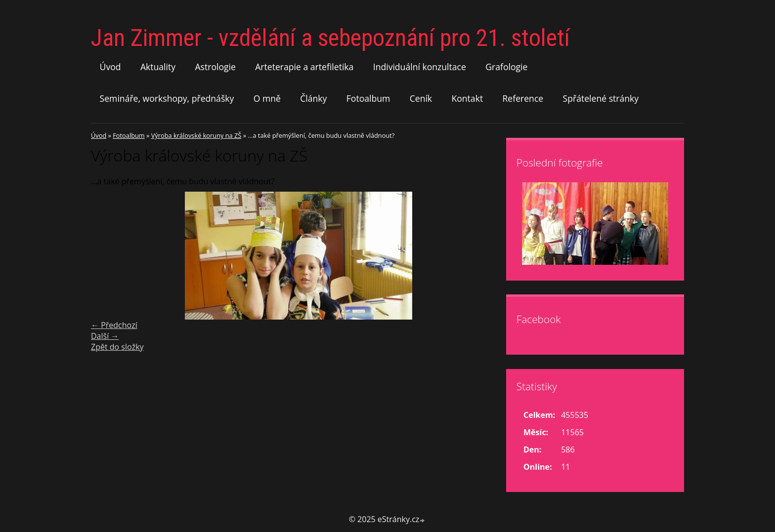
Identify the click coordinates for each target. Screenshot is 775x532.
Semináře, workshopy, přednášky (167, 98)
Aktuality (158, 67)
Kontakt (467, 98)
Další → (105, 336)
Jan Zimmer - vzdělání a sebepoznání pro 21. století (330, 38)
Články (313, 98)
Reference (523, 98)
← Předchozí (114, 325)
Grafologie (506, 67)
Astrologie (215, 67)
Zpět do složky (117, 347)
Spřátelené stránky (601, 98)
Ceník (421, 98)
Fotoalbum (368, 98)
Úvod (110, 67)
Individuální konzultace (420, 67)
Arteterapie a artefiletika (304, 67)
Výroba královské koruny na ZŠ (196, 135)
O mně (267, 98)
